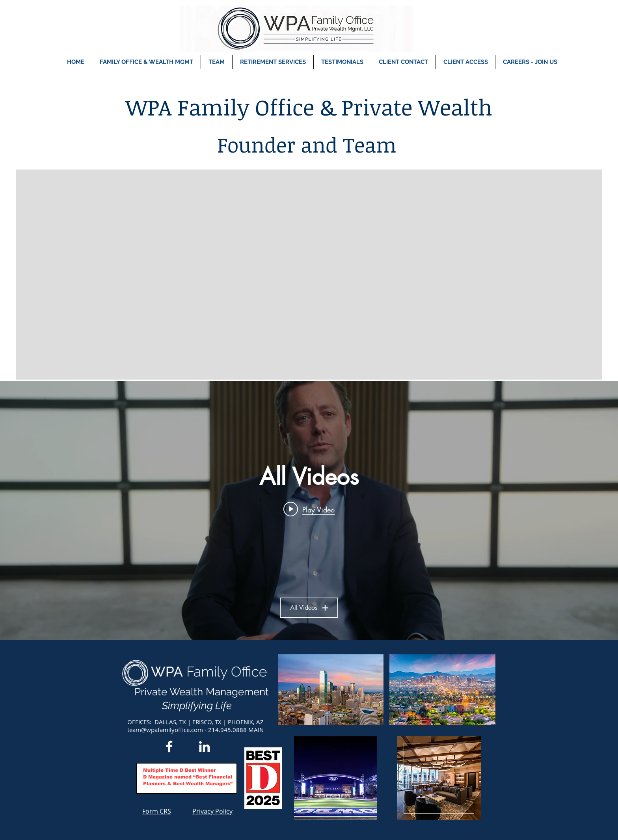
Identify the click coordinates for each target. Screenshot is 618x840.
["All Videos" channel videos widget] (309, 510)
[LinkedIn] (204, 746)
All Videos (309, 608)
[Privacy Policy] (212, 811)
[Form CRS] (156, 811)
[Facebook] (169, 746)
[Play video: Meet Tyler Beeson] (309, 509)
